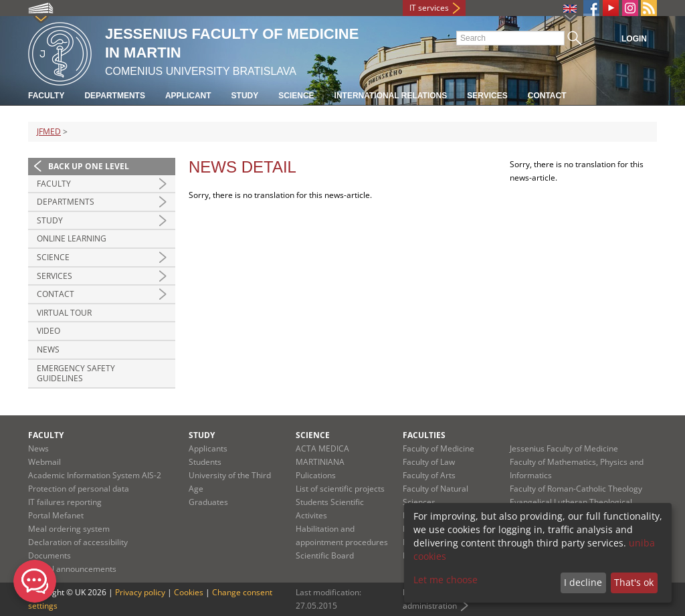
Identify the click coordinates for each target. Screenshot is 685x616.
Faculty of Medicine (438, 448)
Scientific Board (325, 555)
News (48, 349)
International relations (391, 96)
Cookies (189, 592)
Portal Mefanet (56, 515)
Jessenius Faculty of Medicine (564, 448)
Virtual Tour (64, 313)
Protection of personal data (79, 489)
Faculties (424, 435)
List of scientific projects (340, 489)
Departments (114, 96)
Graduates (208, 502)
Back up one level (89, 166)
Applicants (208, 448)
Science (296, 96)
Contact (547, 96)
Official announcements (72, 569)
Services (487, 96)
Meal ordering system (69, 529)
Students (205, 462)
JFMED (49, 131)
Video (48, 331)
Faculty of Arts (429, 475)
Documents (50, 555)
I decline (583, 582)
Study (245, 96)
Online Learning (72, 238)
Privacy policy (140, 592)
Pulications (316, 475)
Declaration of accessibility (78, 542)
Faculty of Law (429, 462)
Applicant (188, 96)
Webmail (44, 462)
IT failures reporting (65, 502)
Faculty (46, 96)
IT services (429, 8)
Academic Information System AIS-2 (95, 475)
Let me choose (446, 580)
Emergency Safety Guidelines (76, 374)
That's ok (634, 582)
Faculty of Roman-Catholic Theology (576, 489)
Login (634, 39)
